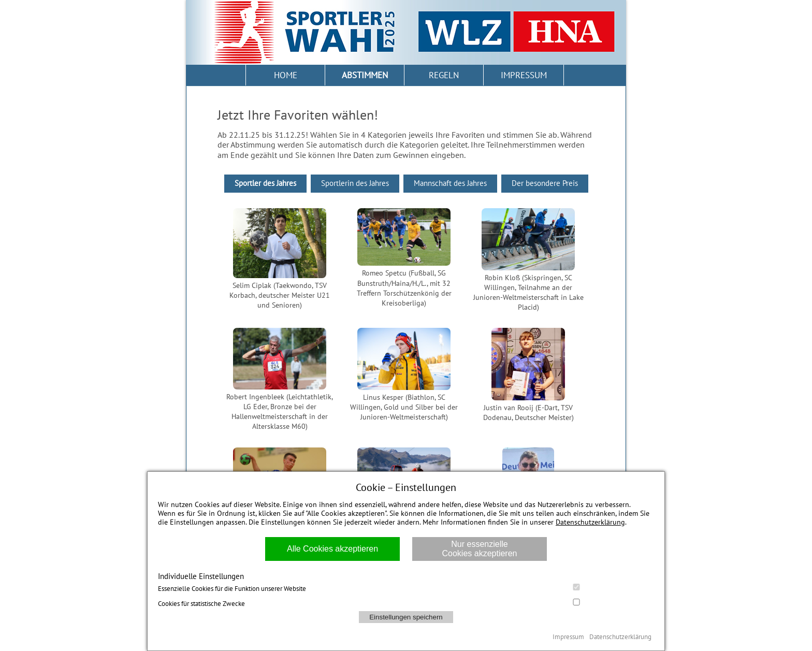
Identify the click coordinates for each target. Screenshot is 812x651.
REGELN (444, 75)
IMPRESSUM (524, 75)
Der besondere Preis (545, 183)
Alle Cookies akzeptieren (332, 549)
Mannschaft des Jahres (450, 183)
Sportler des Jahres (265, 183)
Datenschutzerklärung (590, 522)
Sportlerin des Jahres (355, 183)
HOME (286, 75)
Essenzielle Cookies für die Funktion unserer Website (406, 588)
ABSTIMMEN (365, 75)
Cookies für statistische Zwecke (406, 603)
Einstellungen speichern (406, 617)
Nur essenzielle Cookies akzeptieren (480, 549)
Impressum (568, 637)
